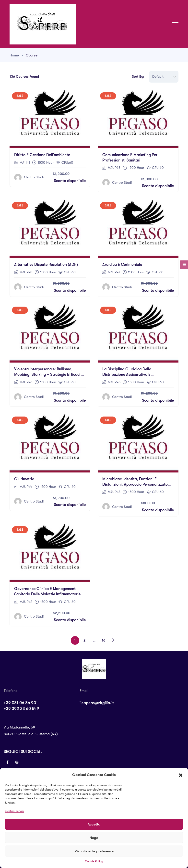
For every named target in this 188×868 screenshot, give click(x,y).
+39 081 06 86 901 (21, 703)
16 (104, 640)
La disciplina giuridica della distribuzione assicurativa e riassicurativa (127, 375)
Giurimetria (24, 479)
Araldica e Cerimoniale (122, 265)
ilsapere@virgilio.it (97, 703)
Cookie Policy (94, 861)
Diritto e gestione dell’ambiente (42, 155)
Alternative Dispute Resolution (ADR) (46, 265)
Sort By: (138, 76)
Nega (94, 838)
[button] (181, 775)
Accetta (94, 824)
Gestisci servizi (14, 811)
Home (14, 55)
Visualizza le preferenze (94, 851)
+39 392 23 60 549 (21, 709)
